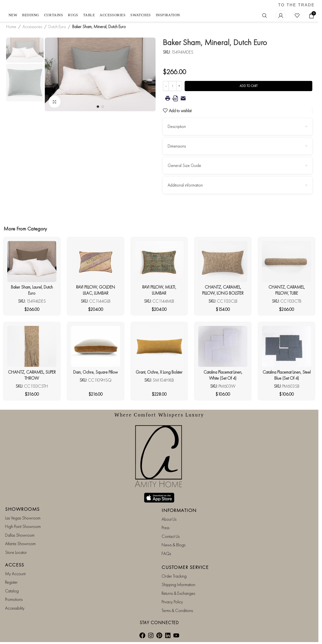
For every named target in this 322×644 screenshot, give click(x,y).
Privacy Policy (172, 602)
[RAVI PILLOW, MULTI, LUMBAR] (159, 262)
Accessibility (15, 608)
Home (11, 27)
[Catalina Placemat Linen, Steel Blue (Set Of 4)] (287, 346)
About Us (169, 519)
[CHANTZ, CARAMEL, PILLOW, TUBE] (287, 262)
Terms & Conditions (177, 610)
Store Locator (16, 552)
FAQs (166, 554)
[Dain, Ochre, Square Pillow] (96, 346)
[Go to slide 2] (103, 107)
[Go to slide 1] (98, 107)
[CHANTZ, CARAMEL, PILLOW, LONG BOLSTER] (223, 262)
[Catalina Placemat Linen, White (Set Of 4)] (223, 346)
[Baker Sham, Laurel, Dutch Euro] (32, 262)
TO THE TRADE (296, 5)
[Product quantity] (173, 86)
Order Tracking (174, 576)
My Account (15, 574)
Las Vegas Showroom (23, 518)
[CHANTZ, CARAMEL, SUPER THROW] (32, 346)
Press (165, 528)
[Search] (265, 16)
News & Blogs (173, 545)
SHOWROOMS (22, 509)
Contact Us (171, 536)
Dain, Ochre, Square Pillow (95, 372)
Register (11, 582)
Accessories (32, 27)
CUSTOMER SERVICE (185, 567)
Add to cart (249, 86)
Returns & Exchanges (178, 593)
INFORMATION (179, 510)
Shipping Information (178, 585)
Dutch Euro (57, 27)
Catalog (12, 591)
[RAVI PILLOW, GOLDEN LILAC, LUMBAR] (96, 262)
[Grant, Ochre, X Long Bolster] (159, 346)
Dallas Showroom (20, 535)
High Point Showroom (23, 526)
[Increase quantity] (179, 86)
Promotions (14, 599)
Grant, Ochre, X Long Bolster (159, 372)
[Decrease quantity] (166, 86)
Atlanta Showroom (20, 544)
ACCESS (15, 565)
